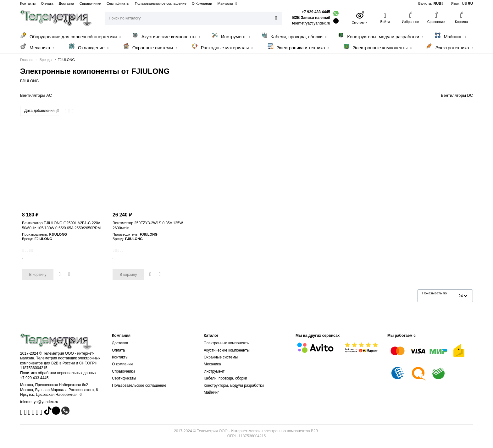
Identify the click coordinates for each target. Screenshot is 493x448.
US (464, 3)
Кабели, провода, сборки (294, 36)
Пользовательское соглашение (161, 3)
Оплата (47, 3)
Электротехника (449, 47)
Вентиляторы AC (36, 95)
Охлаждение (89, 47)
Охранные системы (150, 47)
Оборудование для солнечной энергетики (70, 36)
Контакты (28, 3)
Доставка (66, 3)
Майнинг (450, 36)
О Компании (202, 3)
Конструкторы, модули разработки (380, 36)
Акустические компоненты (166, 36)
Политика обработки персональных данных (58, 373)
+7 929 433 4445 (316, 12)
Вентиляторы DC (457, 95)
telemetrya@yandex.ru (39, 402)
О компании (122, 364)
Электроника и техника (298, 47)
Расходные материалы (222, 47)
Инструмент (231, 36)
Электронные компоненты (377, 47)
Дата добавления (41, 111)
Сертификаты (118, 3)
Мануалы (225, 3)
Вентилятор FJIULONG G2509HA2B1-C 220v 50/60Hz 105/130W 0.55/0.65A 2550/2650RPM (61, 226)
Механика (37, 47)
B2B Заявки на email (311, 18)
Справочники (90, 3)
